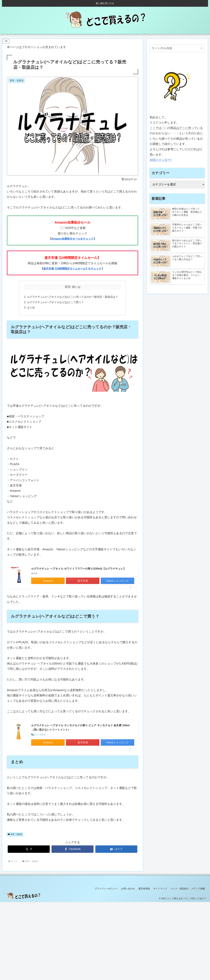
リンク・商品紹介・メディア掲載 (188, 889)
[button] (201, 48)
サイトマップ (160, 889)
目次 (68, 287)
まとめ (31, 307)
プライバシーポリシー (106, 889)
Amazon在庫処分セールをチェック (72, 239)
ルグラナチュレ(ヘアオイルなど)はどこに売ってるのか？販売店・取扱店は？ (73, 297)
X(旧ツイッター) (160, 160)
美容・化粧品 (15, 834)
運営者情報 (144, 889)
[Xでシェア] (29, 849)
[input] (177, 48)
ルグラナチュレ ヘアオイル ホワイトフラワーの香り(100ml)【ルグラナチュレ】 (79, 569)
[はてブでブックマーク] (116, 849)
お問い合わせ (128, 889)
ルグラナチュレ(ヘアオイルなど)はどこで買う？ (56, 302)
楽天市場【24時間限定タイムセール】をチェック (72, 269)
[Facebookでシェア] (73, 849)
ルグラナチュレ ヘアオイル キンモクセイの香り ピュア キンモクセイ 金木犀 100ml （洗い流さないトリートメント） (80, 727)
